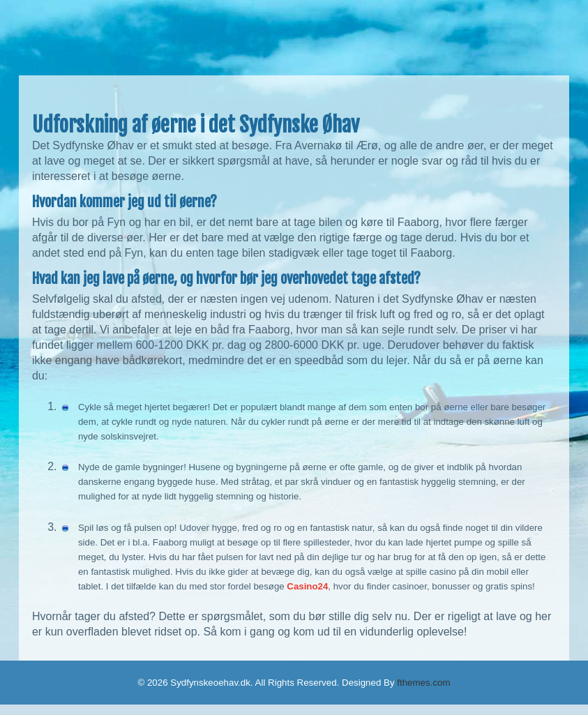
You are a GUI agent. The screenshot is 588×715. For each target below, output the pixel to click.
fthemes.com (423, 683)
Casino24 (307, 586)
